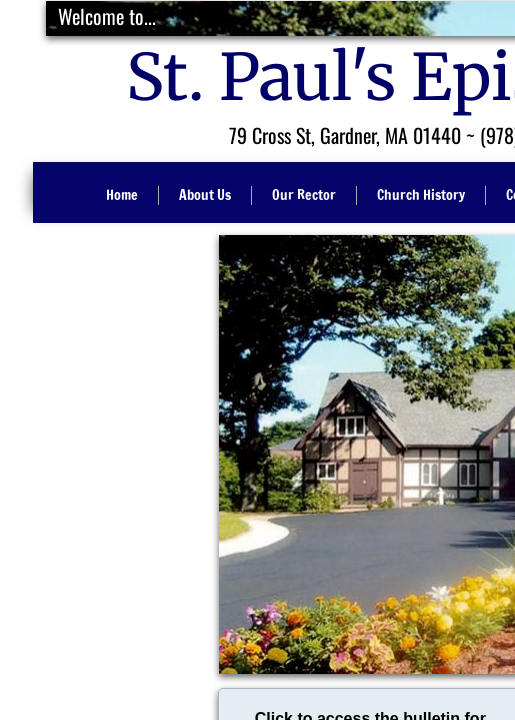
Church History (421, 195)
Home (122, 195)
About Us (205, 195)
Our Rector (304, 195)
